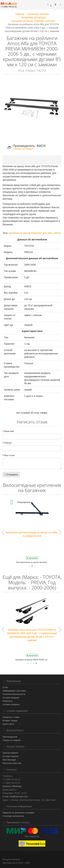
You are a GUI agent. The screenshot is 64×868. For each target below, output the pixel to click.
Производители (10, 737)
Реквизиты (8, 701)
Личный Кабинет (10, 753)
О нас (5, 687)
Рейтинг (8, 443)
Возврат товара (10, 721)
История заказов (10, 756)
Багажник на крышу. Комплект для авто (30, 233)
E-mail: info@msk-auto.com (15, 797)
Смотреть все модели (23, 149)
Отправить (11, 475)
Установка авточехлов (13, 816)
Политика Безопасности (14, 694)
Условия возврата (11, 705)
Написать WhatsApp (12, 786)
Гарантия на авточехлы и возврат (19, 813)
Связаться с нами (11, 717)
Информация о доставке (14, 691)
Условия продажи (11, 698)
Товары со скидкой (11, 740)
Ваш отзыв (9, 455)
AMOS (57, 233)
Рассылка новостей (12, 763)
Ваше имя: (9, 431)
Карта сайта (8, 724)
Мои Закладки (9, 760)
